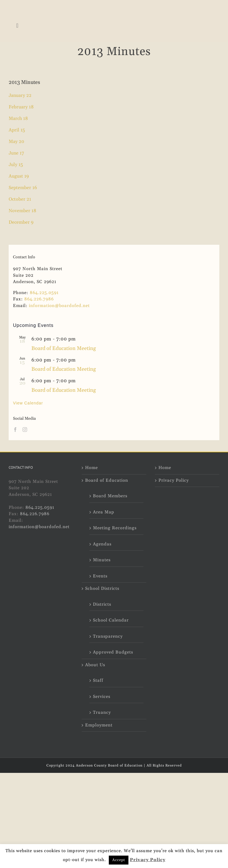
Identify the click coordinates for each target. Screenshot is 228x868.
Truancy (102, 712)
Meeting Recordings (115, 528)
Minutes (102, 560)
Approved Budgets (113, 652)
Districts (102, 604)
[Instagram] (25, 430)
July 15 (16, 165)
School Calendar (111, 620)
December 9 (21, 222)
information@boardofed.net (59, 306)
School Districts (102, 589)
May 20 (16, 142)
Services (102, 697)
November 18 (23, 211)
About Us (95, 665)
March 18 (18, 118)
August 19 (19, 176)
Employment (99, 725)
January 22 (20, 95)
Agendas (102, 544)
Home (91, 468)
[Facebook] (15, 430)
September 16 (23, 188)
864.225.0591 (44, 293)
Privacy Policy (174, 480)
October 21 (20, 199)
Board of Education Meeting (64, 348)
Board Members (110, 496)
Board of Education (107, 480)
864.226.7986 (39, 299)
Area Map (104, 512)
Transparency (108, 636)
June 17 (16, 153)
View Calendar (28, 403)
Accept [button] (119, 860)
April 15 (17, 130)
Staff (98, 680)
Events (100, 576)
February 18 (21, 107)
